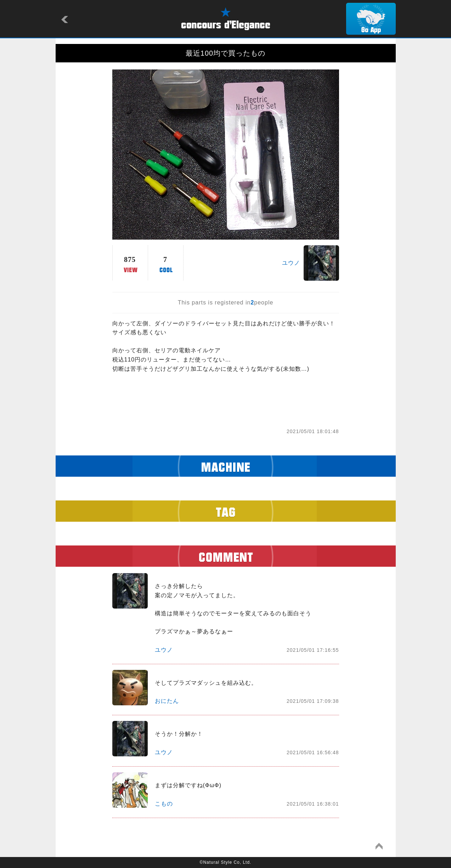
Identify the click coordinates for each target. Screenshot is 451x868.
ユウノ (291, 263)
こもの (164, 804)
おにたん (167, 701)
